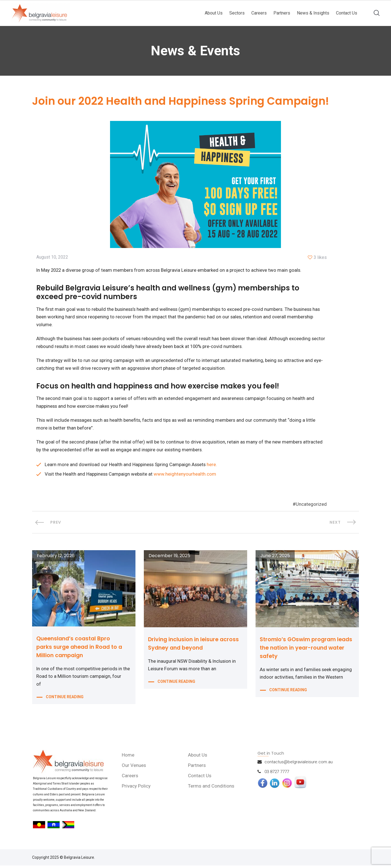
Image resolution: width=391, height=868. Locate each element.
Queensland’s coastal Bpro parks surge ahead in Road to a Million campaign (81, 649)
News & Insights (313, 13)
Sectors (237, 13)
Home (129, 757)
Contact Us (347, 13)
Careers (259, 13)
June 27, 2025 (275, 558)
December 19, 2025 (169, 558)
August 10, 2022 (52, 258)
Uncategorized (311, 507)
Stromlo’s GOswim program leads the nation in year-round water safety (304, 650)
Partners (282, 13)
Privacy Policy (137, 788)
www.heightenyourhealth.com (186, 476)
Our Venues (134, 768)
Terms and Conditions (211, 788)
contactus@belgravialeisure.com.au (299, 764)
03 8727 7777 (277, 774)
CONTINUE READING (65, 700)
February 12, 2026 (56, 558)
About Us (214, 13)
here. (213, 467)
